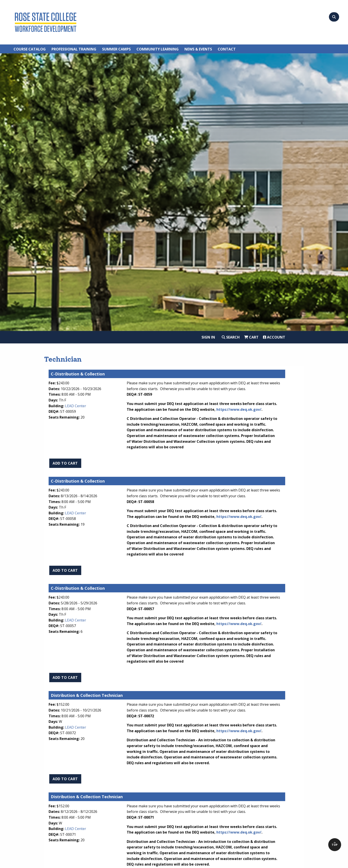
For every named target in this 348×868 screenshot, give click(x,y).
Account (274, 337)
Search (231, 337)
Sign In (208, 337)
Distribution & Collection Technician (87, 695)
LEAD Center (76, 406)
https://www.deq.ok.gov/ (239, 409)
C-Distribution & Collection (78, 374)
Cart (251, 337)
